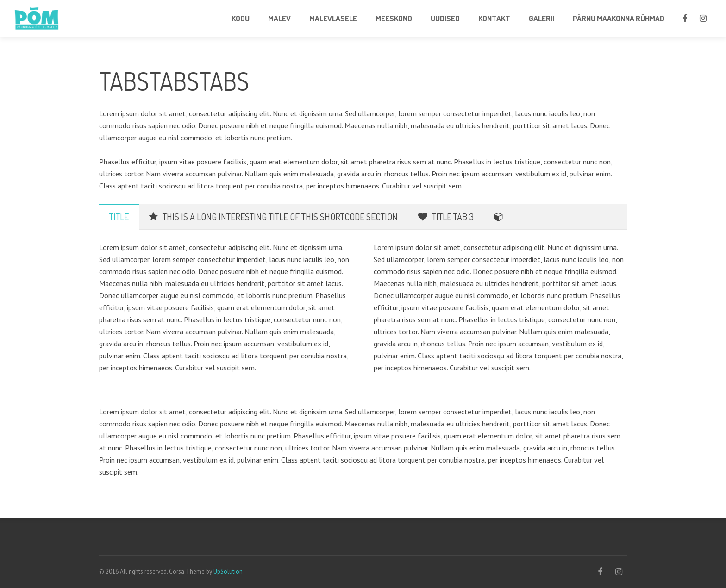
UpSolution (228, 572)
